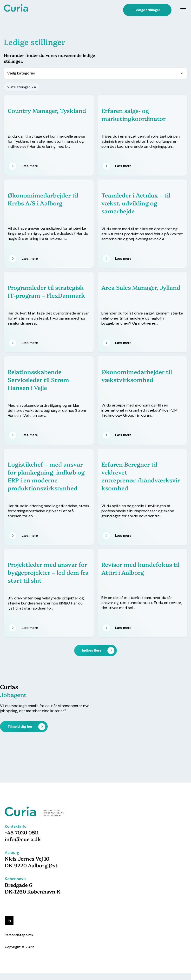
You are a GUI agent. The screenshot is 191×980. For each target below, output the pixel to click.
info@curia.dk (23, 839)
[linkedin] (9, 921)
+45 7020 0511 (22, 832)
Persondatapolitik (19, 935)
